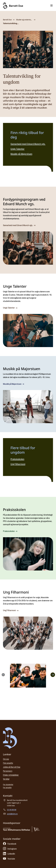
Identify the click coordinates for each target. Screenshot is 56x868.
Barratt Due (7, 20)
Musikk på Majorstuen (21, 154)
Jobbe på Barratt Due (12, 767)
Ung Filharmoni (18, 464)
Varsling (6, 779)
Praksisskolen (17, 459)
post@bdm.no (12, 814)
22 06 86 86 (12, 810)
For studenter (8, 785)
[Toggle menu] (51, 5)
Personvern (8, 771)
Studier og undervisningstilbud (25, 20)
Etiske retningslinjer (11, 775)
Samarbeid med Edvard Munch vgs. (28, 144)
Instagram (10, 849)
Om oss (6, 759)
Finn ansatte (8, 763)
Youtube (9, 859)
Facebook (10, 844)
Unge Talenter (17, 149)
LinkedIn (9, 854)
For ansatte (7, 788)
